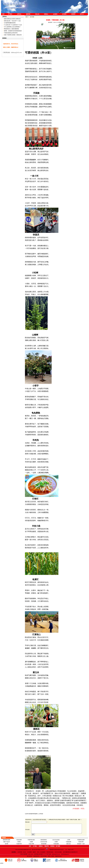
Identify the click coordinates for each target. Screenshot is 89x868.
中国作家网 (56, 848)
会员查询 (55, 14)
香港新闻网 (44, 848)
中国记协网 (19, 844)
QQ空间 (27, 814)
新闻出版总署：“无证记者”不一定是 (12, 21)
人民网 (68, 844)
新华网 (7, 848)
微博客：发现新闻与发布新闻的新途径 (13, 31)
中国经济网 (81, 846)
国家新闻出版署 (7, 844)
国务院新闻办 (44, 844)
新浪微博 (31, 814)
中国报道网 (68, 846)
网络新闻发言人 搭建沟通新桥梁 (11, 29)
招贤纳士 (46, 14)
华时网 (19, 846)
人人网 (39, 814)
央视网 (31, 846)
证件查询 (64, 14)
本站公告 (37, 14)
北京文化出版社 (56, 844)
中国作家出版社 (31, 844)
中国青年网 (19, 848)
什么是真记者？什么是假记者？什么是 (13, 25)
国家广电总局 (7, 846)
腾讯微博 (35, 814)
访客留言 (73, 14)
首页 (3, 14)
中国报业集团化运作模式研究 (11, 33)
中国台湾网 (31, 848)
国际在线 (68, 848)
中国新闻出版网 (81, 844)
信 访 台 (82, 14)
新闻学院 (28, 14)
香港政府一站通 (81, 848)
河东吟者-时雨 (44, 846)
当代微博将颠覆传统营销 (10, 23)
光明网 (56, 846)
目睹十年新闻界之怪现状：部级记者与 (13, 35)
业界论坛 (19, 14)
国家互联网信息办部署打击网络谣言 (12, 19)
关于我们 (10, 14)
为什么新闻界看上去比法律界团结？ (12, 27)
